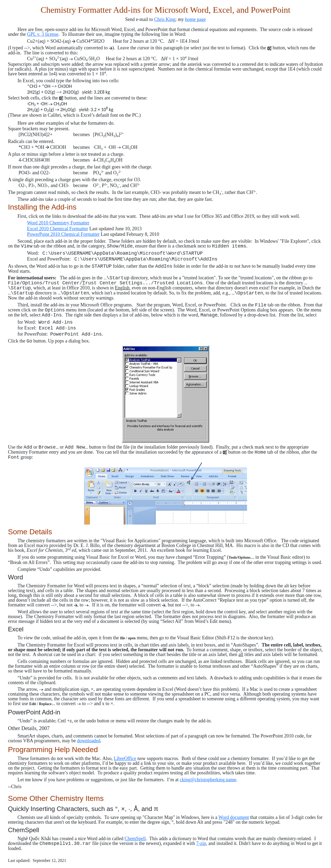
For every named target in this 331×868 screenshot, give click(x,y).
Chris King (165, 19)
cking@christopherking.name (208, 780)
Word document (234, 817)
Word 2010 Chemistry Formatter (58, 223)
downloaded (89, 741)
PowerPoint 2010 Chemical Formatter (63, 234)
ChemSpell (135, 839)
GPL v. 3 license (43, 34)
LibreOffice (125, 758)
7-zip (201, 843)
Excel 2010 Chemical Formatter (58, 229)
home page (195, 19)
